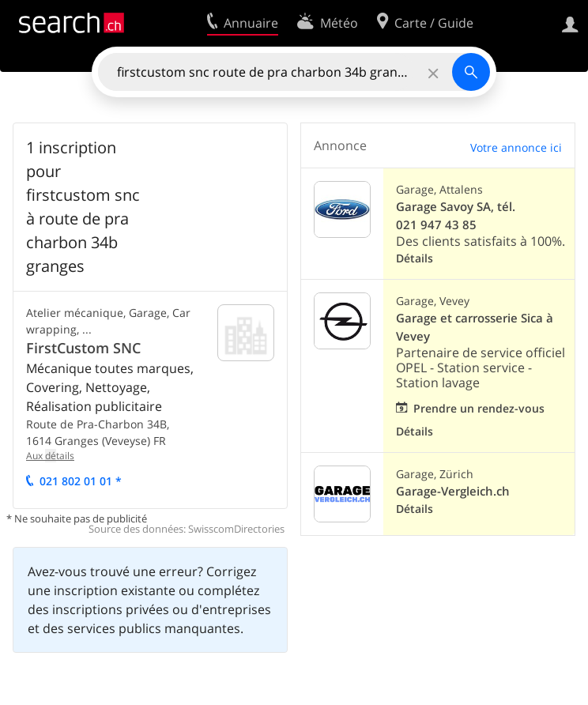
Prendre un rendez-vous (479, 408)
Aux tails (50, 456)
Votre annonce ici (516, 147)
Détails (415, 258)
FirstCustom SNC (83, 348)
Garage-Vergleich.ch (453, 491)
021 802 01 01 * (81, 481)
